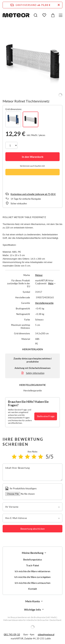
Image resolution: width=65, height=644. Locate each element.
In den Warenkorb (33, 157)
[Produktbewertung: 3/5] (27, 456)
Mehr (51, 283)
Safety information (35, 373)
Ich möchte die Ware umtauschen (33, 583)
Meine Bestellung (33, 553)
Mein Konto (33, 601)
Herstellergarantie (44, 303)
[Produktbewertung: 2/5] (21, 456)
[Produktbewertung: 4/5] (34, 456)
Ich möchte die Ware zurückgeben (32, 577)
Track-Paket (33, 565)
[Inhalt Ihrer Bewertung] (32, 472)
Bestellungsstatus (33, 560)
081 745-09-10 (12, 634)
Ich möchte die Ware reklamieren (32, 571)
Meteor (39, 275)
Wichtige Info (32, 609)
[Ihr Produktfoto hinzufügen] (29, 494)
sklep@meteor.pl (46, 634)
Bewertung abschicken (33, 529)
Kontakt (33, 589)
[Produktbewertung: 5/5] (41, 456)
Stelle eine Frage (46, 416)
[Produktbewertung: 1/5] (14, 456)
